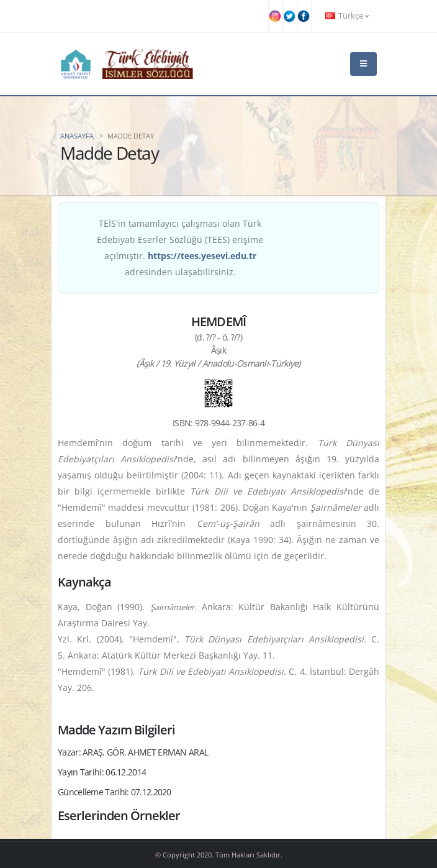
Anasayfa (77, 136)
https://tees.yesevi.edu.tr (202, 256)
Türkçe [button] (347, 16)
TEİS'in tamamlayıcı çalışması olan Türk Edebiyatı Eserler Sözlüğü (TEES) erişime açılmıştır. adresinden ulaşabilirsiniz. (180, 248)
